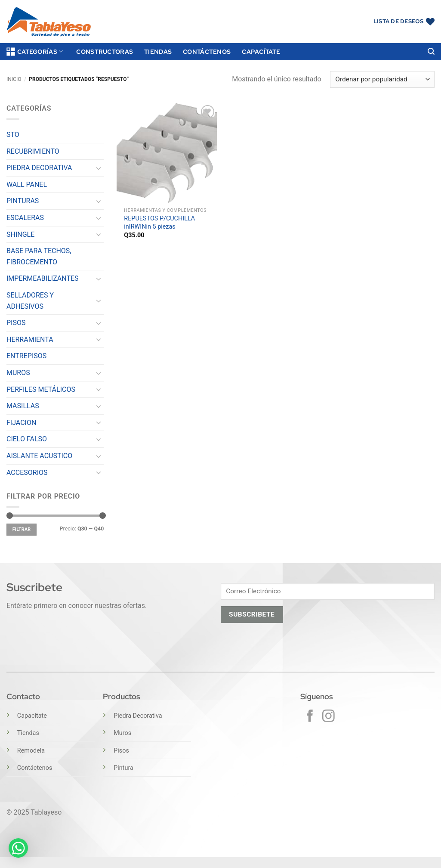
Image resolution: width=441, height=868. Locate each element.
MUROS (18, 373)
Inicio (14, 79)
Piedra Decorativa (138, 716)
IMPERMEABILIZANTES (43, 278)
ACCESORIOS (27, 473)
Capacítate (261, 51)
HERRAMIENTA (30, 339)
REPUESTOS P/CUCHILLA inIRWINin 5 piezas (159, 223)
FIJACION (21, 423)
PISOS (16, 323)
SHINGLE (20, 234)
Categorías (35, 52)
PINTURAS (23, 201)
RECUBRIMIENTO (33, 151)
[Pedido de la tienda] (382, 79)
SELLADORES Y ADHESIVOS (30, 301)
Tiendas (158, 51)
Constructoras (105, 51)
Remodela (31, 751)
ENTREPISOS (26, 356)
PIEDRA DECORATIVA (39, 168)
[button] (431, 51)
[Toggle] (99, 168)
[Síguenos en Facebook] (310, 717)
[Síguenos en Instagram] (328, 717)
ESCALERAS (25, 218)
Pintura (123, 768)
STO (13, 135)
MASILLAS (23, 406)
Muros (122, 733)
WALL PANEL (27, 184)
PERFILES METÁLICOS (41, 389)
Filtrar (22, 529)
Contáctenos (207, 51)
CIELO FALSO (27, 439)
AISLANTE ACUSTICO (39, 456)
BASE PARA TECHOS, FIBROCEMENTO (39, 256)
